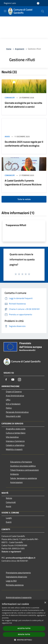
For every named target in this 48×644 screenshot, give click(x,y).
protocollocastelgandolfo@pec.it (21, 558)
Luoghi (9, 518)
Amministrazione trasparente (19, 597)
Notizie (9, 498)
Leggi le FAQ (11, 581)
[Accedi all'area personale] (38, 3)
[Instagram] (19, 380)
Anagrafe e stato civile (16, 429)
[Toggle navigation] (5, 11)
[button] (24, 640)
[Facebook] (6, 380)
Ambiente (14, 474)
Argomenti (20, 49)
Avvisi (7, 136)
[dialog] (24, 622)
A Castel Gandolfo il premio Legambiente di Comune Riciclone (23, 182)
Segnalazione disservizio (16, 577)
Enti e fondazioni (13, 404)
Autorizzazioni (16, 482)
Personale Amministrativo (17, 412)
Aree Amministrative (15, 396)
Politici (9, 408)
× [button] (45, 603)
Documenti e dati (13, 416)
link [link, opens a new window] (11, 623)
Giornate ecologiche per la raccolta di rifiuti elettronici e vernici (23, 105)
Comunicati (10, 98)
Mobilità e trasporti (14, 449)
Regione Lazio (10, 3)
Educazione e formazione (21, 462)
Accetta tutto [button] (24, 628)
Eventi (9, 522)
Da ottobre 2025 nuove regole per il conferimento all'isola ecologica (24, 144)
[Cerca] (43, 11)
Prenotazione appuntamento (18, 573)
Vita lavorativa (12, 437)
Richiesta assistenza (15, 585)
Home (9, 49)
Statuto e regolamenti (11, 552)
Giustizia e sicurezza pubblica (23, 466)
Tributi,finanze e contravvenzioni (25, 470)
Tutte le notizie (24, 199)
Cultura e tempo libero (16, 433)
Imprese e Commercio (15, 441)
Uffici (8, 400)
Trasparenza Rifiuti (16, 225)
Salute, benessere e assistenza (24, 478)
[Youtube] (13, 380)
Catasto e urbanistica (15, 445)
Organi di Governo (14, 391)
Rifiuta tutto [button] (24, 634)
